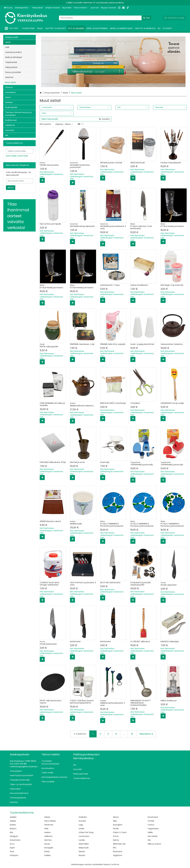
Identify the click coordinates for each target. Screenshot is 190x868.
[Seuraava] (146, 734)
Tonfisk (151, 821)
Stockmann (153, 817)
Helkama (48, 836)
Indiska (47, 855)
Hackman (49, 825)
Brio (12, 832)
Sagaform (118, 855)
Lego (81, 825)
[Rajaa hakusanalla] (75, 119)
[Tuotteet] (12, 28)
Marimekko (84, 844)
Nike (115, 821)
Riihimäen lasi (119, 844)
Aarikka (13, 817)
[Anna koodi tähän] (19, 181)
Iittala (47, 852)
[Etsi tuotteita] (105, 18)
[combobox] (105, 18)
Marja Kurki (84, 848)
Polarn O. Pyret (120, 832)
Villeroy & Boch (154, 844)
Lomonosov (84, 836)
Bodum (13, 829)
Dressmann (15, 840)
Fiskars (47, 817)
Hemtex (48, 840)
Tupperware (153, 829)
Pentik (116, 829)
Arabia (13, 825)
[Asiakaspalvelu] (22, 8)
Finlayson (14, 855)
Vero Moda (152, 836)
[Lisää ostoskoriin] (42, 180)
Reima (116, 840)
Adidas (13, 821)
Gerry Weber (50, 821)
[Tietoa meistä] (81, 8)
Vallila (150, 832)
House (47, 844)
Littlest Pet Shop (86, 832)
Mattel (82, 852)
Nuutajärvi (118, 825)
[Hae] (146, 18)
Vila (149, 840)
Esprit (12, 848)
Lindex (82, 829)
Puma (116, 836)
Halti (46, 829)
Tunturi (151, 825)
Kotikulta (83, 817)
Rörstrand (117, 852)
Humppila (49, 848)
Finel (12, 852)
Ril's (115, 848)
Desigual (14, 836)
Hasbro (47, 832)
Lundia (82, 840)
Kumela (82, 821)
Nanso (116, 817)
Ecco (12, 844)
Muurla (82, 855)
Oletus (69, 124)
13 (132, 734)
